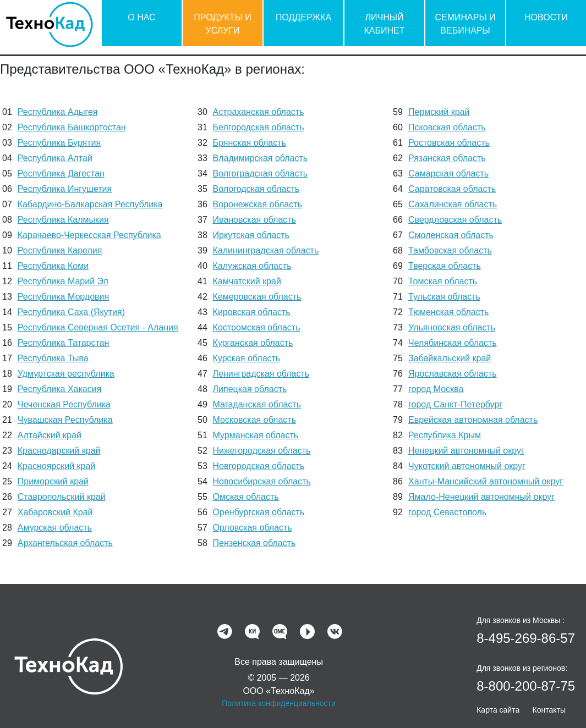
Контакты (549, 710)
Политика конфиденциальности (279, 703)
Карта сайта (498, 710)
